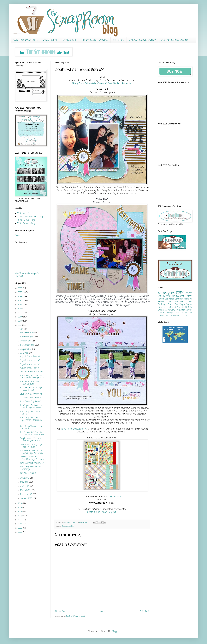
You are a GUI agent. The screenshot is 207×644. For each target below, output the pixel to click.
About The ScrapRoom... (25, 40)
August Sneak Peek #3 (30, 360)
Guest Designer (175, 302)
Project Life (163, 299)
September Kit (178, 307)
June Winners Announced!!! (32, 463)
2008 (20, 532)
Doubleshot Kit (68, 526)
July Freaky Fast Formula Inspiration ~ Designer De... (32, 377)
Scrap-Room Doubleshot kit (74, 429)
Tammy (189, 310)
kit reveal (164, 296)
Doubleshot (178, 296)
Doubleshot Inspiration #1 (30, 398)
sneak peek (166, 293)
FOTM (180, 293)
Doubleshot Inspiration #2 (31, 394)
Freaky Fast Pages (176, 304)
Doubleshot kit (115, 497)
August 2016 (26, 349)
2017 (20, 325)
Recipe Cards (174, 299)
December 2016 (27, 333)
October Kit (166, 307)
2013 (20, 512)
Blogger (115, 631)
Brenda (161, 302)
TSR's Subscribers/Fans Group (30, 217)
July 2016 (25, 353)
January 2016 (27, 499)
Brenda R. (162, 310)
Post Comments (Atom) (76, 616)
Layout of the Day (183, 313)
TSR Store (119, 40)
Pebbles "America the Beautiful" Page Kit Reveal (32, 458)
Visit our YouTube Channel (175, 40)
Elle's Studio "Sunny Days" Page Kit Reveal (31, 446)
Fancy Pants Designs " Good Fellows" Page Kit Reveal (32, 452)
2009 (20, 528)
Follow (17, 236)
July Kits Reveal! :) (28, 473)
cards (189, 296)
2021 (20, 309)
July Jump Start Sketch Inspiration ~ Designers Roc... (31, 420)
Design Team (50, 40)
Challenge (169, 313)
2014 (20, 508)
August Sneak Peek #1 (30, 368)
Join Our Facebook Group (142, 40)
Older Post (145, 611)
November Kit (186, 299)
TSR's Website (24, 213)
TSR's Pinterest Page (26, 223)
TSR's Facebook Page (26, 220)
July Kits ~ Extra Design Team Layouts (30, 383)
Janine (161, 313)
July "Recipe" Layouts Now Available (31, 427)
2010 (20, 524)
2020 (20, 313)
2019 (20, 317)
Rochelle (189, 307)
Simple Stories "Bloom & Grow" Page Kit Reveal (30, 440)
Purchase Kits (69, 40)
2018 (20, 321)
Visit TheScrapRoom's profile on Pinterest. (29, 275)
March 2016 (26, 490)
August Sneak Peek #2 (30, 364)
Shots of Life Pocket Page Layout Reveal (31, 389)
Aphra (189, 293)
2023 (20, 301)
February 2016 (27, 494)
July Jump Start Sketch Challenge (30, 468)
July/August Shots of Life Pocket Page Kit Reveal (31, 407)
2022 (20, 305)
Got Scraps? (183, 315)
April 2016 (25, 486)
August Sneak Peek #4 (30, 357)
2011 (20, 520)
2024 (20, 297)
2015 (20, 504)
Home (103, 611)
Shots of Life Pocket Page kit (102, 512)
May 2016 (25, 482)
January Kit (173, 310)
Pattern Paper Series (166, 315)
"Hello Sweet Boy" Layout (30, 402)
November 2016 (27, 337)
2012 (20, 516)
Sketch (182, 310)
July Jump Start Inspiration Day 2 (32, 413)
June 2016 (25, 478)
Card (177, 315)
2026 (20, 288)
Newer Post (60, 611)
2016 (20, 329)
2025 (20, 292)
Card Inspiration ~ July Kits (32, 372)
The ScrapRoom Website (95, 40)
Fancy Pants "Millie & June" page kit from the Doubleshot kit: (102, 83)
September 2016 (28, 345)
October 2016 (26, 341)
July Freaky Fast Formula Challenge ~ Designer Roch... (33, 434)
